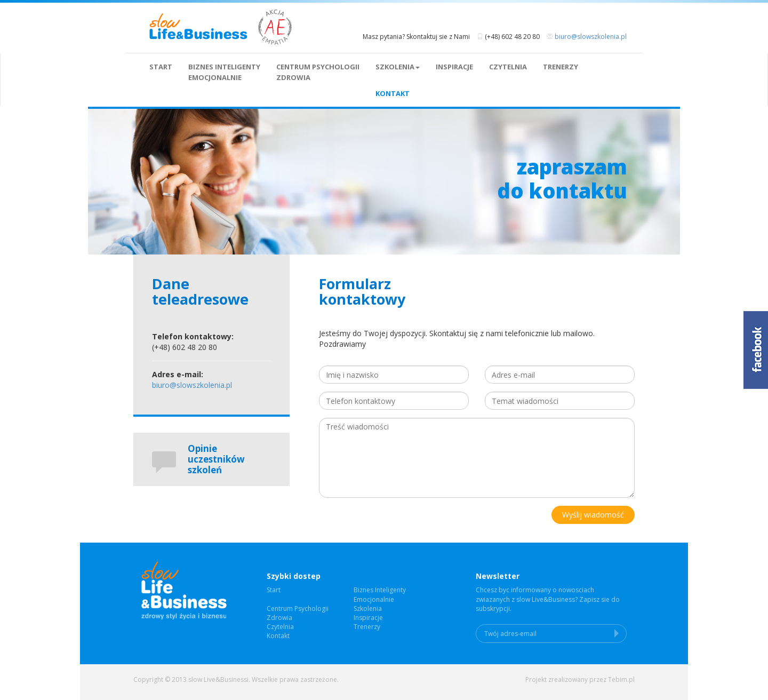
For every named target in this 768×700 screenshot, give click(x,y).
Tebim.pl (621, 679)
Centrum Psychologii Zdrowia (318, 72)
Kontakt (393, 93)
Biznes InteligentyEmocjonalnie (224, 72)
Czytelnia (508, 67)
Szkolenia (398, 67)
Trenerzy (561, 67)
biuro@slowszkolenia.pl (591, 37)
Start (161, 67)
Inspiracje (454, 67)
